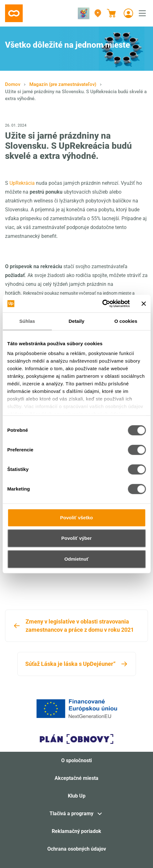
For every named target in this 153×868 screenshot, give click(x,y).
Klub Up (77, 796)
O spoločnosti (76, 760)
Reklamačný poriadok (76, 831)
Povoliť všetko (77, 518)
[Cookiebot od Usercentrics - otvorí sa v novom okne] (102, 304)
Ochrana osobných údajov (77, 849)
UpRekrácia (22, 183)
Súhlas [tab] (27, 321)
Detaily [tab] (77, 321)
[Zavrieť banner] (144, 304)
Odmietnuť (76, 559)
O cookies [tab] (126, 321)
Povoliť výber (76, 538)
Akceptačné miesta (76, 778)
